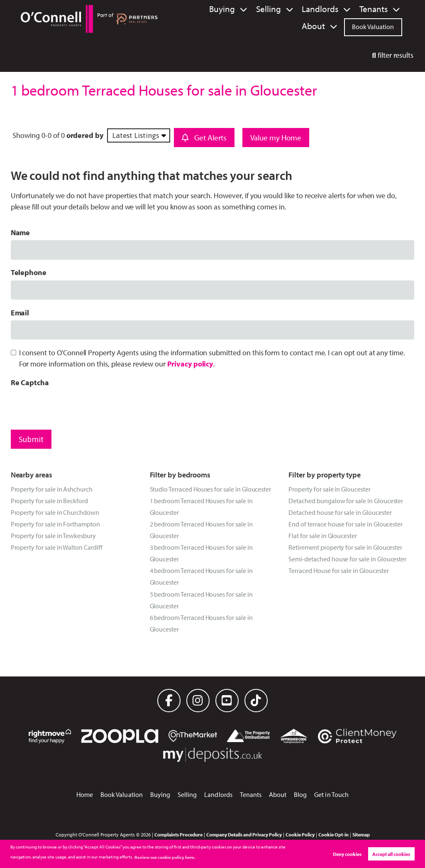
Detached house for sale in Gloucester (340, 512)
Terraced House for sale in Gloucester (338, 570)
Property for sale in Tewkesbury (53, 536)
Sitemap (361, 834)
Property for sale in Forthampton (55, 524)
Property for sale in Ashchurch (52, 489)
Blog (300, 794)
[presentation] (74, 406)
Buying (208, 9)
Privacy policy (190, 364)
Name (21, 232)
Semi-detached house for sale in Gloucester (347, 559)
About (379, 9)
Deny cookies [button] (347, 854)
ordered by (85, 135)
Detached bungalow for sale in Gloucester (346, 501)
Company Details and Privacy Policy (244, 834)
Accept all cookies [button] (391, 854)
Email (20, 313)
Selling (248, 9)
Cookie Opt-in (333, 834)
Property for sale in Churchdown (55, 512)
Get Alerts (204, 138)
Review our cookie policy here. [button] (165, 857)
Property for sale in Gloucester (329, 489)
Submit (31, 439)
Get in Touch (331, 794)
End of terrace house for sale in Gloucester (346, 524)
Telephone (29, 272)
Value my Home (276, 138)
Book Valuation (373, 26)
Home (85, 794)
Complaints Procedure (178, 834)
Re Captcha (30, 382)
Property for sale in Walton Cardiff (57, 547)
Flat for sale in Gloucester (323, 536)
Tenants (338, 9)
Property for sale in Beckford (49, 501)
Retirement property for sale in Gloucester (345, 547)
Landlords (293, 9)
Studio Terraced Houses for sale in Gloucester (211, 489)
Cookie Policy (300, 834)
